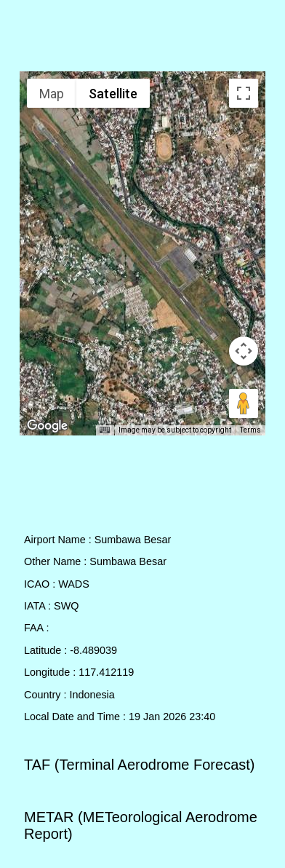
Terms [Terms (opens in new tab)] (250, 430)
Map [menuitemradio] (52, 94)
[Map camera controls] (244, 351)
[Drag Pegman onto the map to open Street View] (244, 403)
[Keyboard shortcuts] (105, 430)
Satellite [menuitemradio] (113, 94)
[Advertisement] (143, 39)
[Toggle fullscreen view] (244, 93)
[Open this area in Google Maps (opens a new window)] (47, 426)
